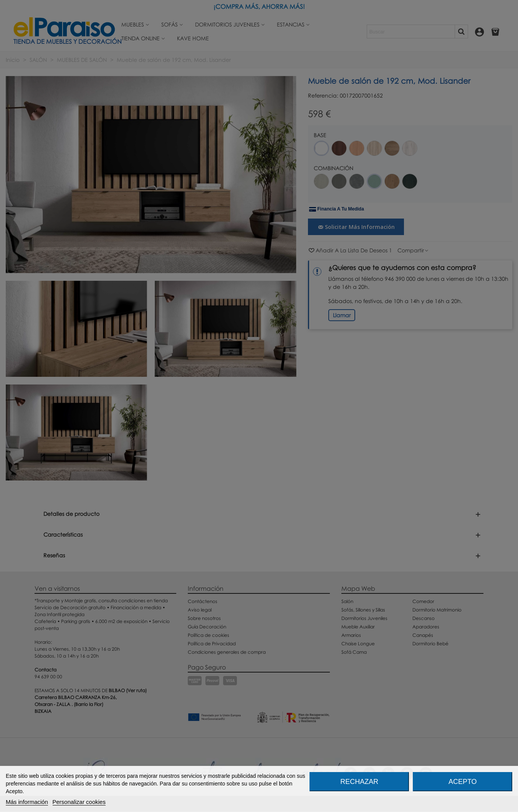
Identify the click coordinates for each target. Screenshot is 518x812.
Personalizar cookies (79, 802)
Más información (27, 802)
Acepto (463, 782)
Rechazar (359, 782)
